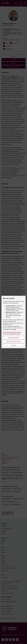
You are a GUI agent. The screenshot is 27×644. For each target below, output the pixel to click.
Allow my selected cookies (13, 341)
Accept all (13, 345)
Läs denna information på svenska (12, 334)
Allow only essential (13, 338)
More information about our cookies (12, 332)
